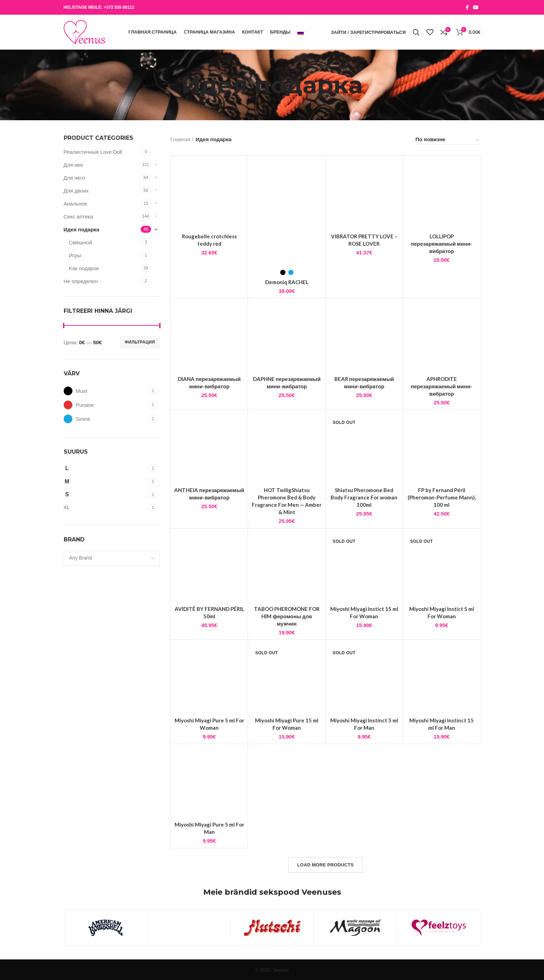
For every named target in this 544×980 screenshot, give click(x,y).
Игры (75, 255)
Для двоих (76, 191)
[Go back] (172, 85)
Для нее (73, 165)
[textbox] (81, 558)
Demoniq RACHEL (287, 282)
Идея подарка (82, 229)
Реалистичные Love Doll (93, 152)
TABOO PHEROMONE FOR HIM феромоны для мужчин (287, 616)
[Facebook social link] (467, 7)
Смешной (81, 242)
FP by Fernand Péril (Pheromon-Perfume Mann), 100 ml (442, 497)
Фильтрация (140, 342)
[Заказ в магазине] (448, 140)
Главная (180, 139)
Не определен (81, 281)
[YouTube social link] (476, 7)
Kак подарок (84, 268)
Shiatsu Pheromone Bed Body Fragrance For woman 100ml (364, 497)
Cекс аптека (78, 217)
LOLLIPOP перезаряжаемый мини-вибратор (441, 244)
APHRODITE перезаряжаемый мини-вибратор (441, 386)
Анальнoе (76, 204)
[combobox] (112, 558)
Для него (74, 178)
